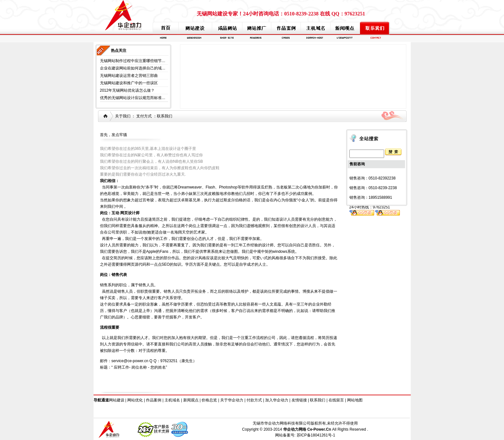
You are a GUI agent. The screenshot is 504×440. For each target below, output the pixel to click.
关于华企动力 (232, 400)
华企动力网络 (295, 429)
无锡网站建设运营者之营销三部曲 (129, 76)
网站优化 (135, 400)
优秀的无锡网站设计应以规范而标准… (133, 98)
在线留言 (336, 400)
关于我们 (123, 116)
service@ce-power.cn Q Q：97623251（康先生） (154, 361)
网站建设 (117, 400)
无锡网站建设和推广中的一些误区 (129, 83)
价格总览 (209, 400)
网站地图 (355, 400)
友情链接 (299, 400)
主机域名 (172, 400)
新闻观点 (191, 400)
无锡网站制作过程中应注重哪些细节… (133, 61)
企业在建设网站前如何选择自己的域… (133, 68)
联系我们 (165, 116)
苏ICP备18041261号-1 (316, 435)
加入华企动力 (277, 400)
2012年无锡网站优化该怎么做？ (127, 90)
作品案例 (154, 400)
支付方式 (144, 116)
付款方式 (254, 400)
